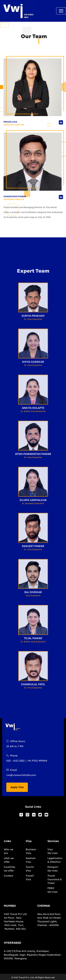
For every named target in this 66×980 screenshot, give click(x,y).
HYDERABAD (13, 943)
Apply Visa (17, 787)
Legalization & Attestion (55, 860)
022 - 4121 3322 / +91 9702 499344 (27, 761)
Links (7, 841)
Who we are (9, 851)
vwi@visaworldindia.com (21, 775)
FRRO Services (53, 890)
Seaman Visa (31, 860)
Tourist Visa (30, 869)
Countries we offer (10, 869)
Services (53, 841)
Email (12, 770)
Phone (12, 756)
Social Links (33, 807)
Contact (8, 876)
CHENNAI (44, 906)
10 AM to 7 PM (15, 746)
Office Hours (16, 741)
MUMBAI (10, 906)
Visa (29, 841)
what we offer (9, 860)
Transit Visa (30, 878)
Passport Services (53, 869)
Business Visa (31, 851)
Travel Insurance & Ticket (55, 879)
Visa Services (53, 851)
